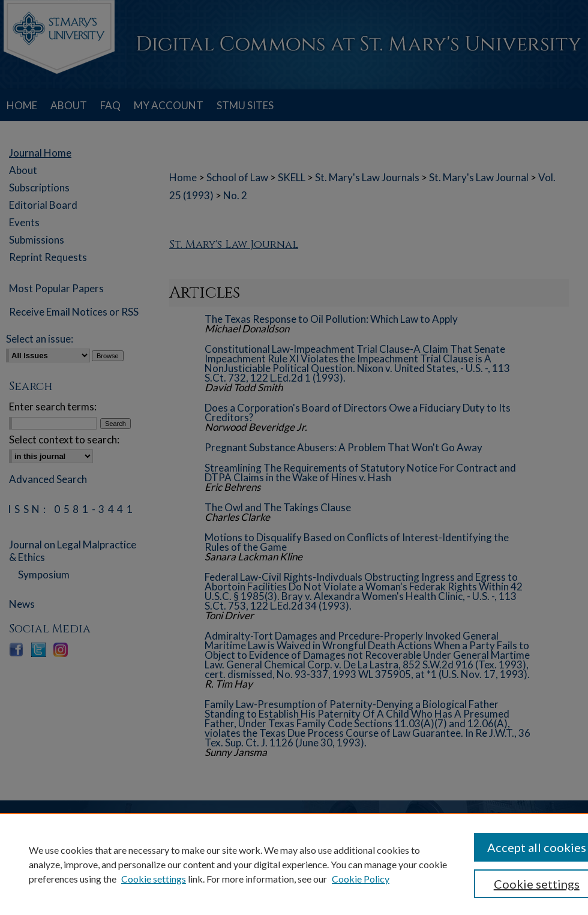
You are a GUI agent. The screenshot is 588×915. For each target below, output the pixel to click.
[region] (294, 864)
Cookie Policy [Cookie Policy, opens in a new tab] (361, 879)
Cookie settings (154, 879)
